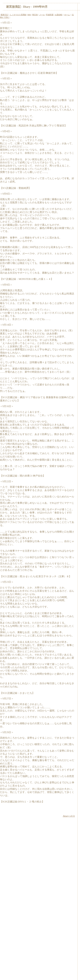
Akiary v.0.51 (69, 816)
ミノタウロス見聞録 (18, 15)
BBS (29, 15)
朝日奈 (35, 15)
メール (42, 15)
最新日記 (4, 15)
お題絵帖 (59, 15)
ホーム (67, 15)
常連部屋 (50, 15)
